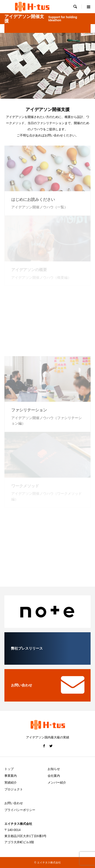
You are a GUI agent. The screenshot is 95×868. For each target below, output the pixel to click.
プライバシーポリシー (20, 810)
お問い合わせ (14, 803)
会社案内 (54, 776)
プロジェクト (14, 789)
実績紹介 (11, 782)
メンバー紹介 (57, 782)
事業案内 (11, 776)
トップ (9, 769)
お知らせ (54, 769)
